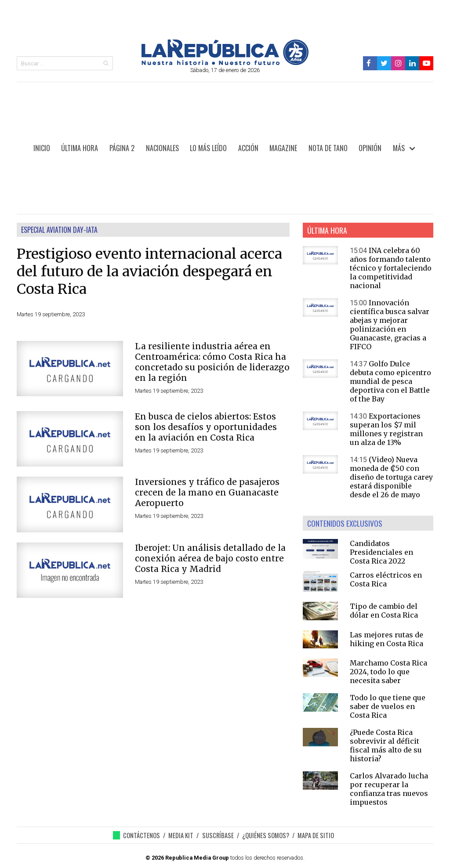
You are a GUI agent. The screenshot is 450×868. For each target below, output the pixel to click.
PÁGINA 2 (122, 148)
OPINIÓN (370, 148)
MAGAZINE (283, 148)
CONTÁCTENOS (142, 835)
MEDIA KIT (181, 835)
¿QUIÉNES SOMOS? (266, 835)
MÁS (399, 148)
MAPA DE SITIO (316, 835)
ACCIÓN (248, 148)
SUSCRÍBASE (218, 835)
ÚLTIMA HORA (80, 148)
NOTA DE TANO (328, 148)
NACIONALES (162, 148)
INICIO (42, 148)
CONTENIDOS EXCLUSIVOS (345, 523)
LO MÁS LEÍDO (208, 148)
